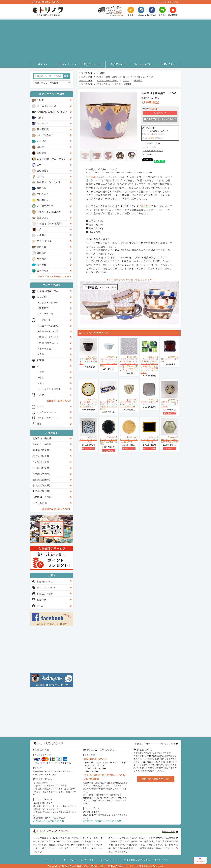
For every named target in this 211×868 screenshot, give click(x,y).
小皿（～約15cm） (49, 331)
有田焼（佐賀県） (42, 468)
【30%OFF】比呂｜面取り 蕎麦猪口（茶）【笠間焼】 (88, 360)
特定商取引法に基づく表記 (137, 860)
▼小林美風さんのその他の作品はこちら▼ (129, 280)
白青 (39, 165)
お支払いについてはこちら (48, 821)
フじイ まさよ (44, 241)
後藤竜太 (42, 153)
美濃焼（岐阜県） (42, 450)
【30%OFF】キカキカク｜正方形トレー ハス (88, 440)
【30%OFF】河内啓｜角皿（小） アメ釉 (149, 440)
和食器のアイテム (93, 64)
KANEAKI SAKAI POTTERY (52, 112)
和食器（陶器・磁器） (49, 291)
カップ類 (42, 297)
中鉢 (42, 378)
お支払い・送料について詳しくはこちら (155, 744)
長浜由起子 (43, 200)
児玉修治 (42, 141)
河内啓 (40, 118)
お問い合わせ (168, 64)
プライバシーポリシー (109, 860)
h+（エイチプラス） (48, 106)
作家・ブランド (68, 64)
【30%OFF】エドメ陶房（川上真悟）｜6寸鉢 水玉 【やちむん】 (88, 403)
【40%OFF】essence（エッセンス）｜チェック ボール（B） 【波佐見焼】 (109, 361)
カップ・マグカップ (50, 303)
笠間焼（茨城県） (42, 474)
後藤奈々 (42, 147)
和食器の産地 (118, 64)
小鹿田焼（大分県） (43, 497)
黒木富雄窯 (43, 129)
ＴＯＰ (43, 64)
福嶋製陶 (42, 235)
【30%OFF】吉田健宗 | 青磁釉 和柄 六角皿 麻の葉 (170, 440)
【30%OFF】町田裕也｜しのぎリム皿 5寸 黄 (129, 440)
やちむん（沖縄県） (43, 444)
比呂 (39, 229)
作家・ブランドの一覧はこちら (54, 276)
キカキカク (43, 123)
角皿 (42, 354)
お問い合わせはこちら (155, 779)
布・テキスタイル (46, 412)
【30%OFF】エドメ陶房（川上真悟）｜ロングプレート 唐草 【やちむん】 (109, 404)
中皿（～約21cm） (49, 337)
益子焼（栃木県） (42, 456)
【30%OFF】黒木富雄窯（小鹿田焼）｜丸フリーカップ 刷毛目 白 (129, 403)
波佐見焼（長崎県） (43, 438)
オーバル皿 (45, 349)
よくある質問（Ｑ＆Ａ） (153, 138)
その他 (40, 395)
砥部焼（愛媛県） (42, 480)
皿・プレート (44, 320)
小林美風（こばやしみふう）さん (104, 177)
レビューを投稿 (149, 147)
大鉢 (42, 383)
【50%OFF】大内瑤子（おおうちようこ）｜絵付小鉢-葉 (170, 403)
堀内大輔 (42, 247)
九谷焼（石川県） (42, 462)
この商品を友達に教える (153, 151)
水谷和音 (42, 259)
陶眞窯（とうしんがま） (50, 182)
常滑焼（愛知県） (42, 491)
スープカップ (46, 314)
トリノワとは (163, 2)
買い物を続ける (149, 154)
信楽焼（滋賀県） (42, 485)
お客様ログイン (43, 581)
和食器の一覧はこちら (59, 401)
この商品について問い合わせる (160, 119)
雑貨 (39, 424)
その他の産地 (40, 503)
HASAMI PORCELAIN (49, 212)
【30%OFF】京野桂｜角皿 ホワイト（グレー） (149, 402)
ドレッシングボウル (50, 389)
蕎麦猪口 (44, 308)
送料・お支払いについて (153, 134)
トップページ (50, 860)
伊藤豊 (40, 100)
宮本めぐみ (43, 271)
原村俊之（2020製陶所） (50, 223)
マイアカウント (69, 860)
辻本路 (40, 176)
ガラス (40, 407)
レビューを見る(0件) (151, 143)
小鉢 (42, 372)
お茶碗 (40, 360)
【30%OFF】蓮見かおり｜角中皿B (170, 359)
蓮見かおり (43, 218)
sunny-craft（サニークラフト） (54, 159)
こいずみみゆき (45, 135)
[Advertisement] (105, 40)
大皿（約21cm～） (49, 343)
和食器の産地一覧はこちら (57, 509)
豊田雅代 (42, 188)
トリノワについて (46, 587)
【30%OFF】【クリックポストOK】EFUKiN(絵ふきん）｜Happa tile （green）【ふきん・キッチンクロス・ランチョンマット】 (149, 365)
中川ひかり (43, 194)
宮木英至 (42, 265)
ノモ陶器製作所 (45, 206)
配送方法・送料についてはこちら (102, 821)
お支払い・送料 (143, 64)
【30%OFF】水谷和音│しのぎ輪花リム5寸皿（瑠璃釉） (109, 441)
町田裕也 (42, 253)
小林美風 (101, 73)
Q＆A (175, 2)
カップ (126, 77)
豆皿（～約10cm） (49, 326)
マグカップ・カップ (144, 77)
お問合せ (39, 600)
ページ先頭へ (200, 860)
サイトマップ (161, 860)
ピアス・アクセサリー (49, 418)
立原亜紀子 (43, 171)
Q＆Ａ (38, 606)
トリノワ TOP (86, 73)
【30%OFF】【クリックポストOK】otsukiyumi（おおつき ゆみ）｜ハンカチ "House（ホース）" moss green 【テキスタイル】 (129, 364)
